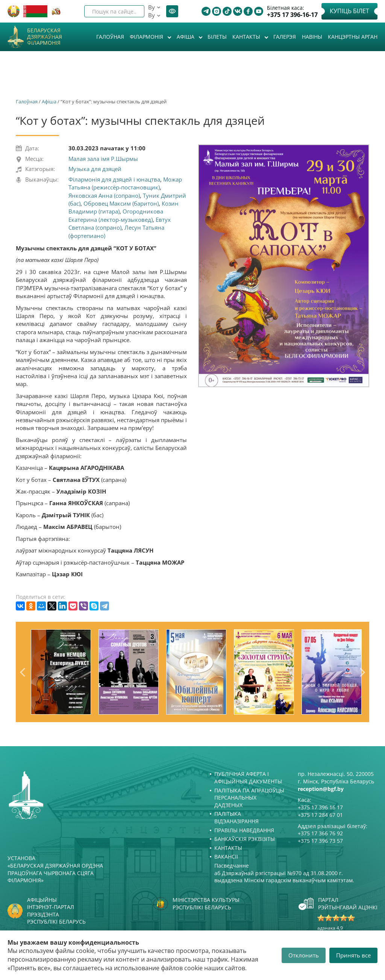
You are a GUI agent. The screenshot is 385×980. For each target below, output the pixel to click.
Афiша (186, 37)
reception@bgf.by (321, 789)
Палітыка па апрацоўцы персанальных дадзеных (249, 798)
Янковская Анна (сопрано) (104, 195)
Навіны (312, 37)
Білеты (217, 37)
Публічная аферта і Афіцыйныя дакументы (248, 778)
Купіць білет (349, 11)
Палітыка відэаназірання (236, 817)
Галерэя (285, 37)
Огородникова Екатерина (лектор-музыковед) (116, 215)
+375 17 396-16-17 (292, 15)
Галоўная (110, 37)
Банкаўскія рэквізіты (245, 839)
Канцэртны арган (353, 37)
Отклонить (304, 955)
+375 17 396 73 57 (320, 841)
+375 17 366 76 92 (320, 833)
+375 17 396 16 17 (320, 807)
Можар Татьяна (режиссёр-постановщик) (125, 183)
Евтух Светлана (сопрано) (120, 223)
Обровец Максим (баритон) (121, 203)
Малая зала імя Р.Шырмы (103, 159)
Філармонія (147, 37)
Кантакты (247, 37)
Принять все (353, 955)
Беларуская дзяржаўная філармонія (45, 37)
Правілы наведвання (244, 830)
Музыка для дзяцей (95, 169)
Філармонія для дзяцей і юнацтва (114, 179)
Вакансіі (226, 857)
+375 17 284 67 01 (320, 815)
